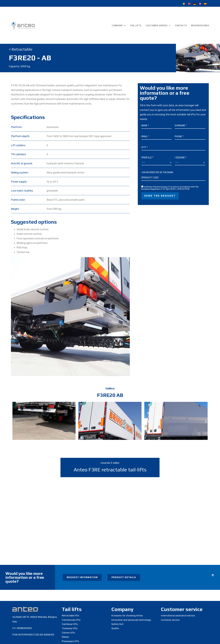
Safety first (117, 624)
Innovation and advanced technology (131, 620)
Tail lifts (136, 25)
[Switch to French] (200, 4)
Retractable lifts (71, 616)
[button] (14, 422)
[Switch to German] (195, 4)
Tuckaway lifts (70, 628)
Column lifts (68, 633)
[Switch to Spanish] (205, 4)
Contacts (181, 25)
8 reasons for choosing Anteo (127, 616)
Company (119, 26)
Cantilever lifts (70, 624)
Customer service (158, 26)
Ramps (65, 637)
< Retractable (21, 49)
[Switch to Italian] (184, 4)
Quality (115, 628)
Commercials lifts (71, 620)
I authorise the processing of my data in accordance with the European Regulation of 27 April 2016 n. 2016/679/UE (170, 188)
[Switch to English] (189, 4)
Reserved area (200, 25)
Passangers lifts (70, 641)
